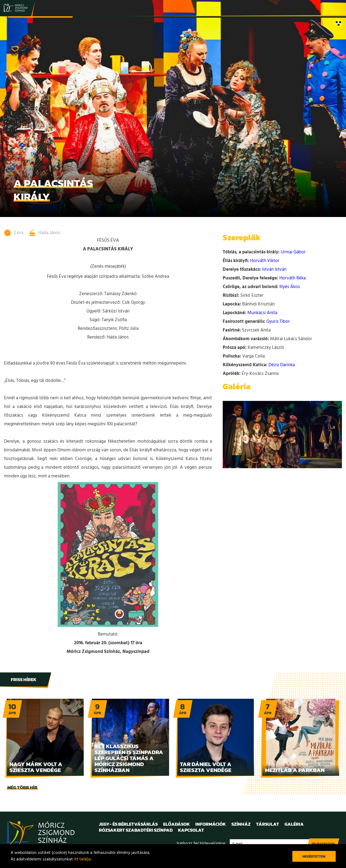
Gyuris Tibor (278, 322)
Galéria (294, 824)
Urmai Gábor (293, 252)
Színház (241, 824)
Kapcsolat (191, 830)
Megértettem (314, 856)
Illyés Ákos (290, 287)
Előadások (177, 824)
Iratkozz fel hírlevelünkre (201, 844)
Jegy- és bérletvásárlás (128, 824)
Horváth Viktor (265, 261)
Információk (211, 824)
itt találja (82, 859)
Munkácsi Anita (262, 313)
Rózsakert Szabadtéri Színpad (136, 830)
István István (274, 269)
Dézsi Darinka (282, 365)
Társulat (268, 824)
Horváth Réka (292, 278)
